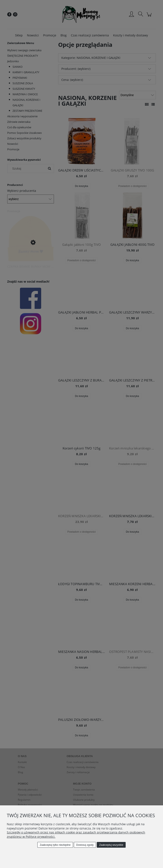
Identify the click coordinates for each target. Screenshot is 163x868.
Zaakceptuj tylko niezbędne (55, 845)
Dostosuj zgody (85, 845)
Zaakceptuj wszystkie (111, 845)
